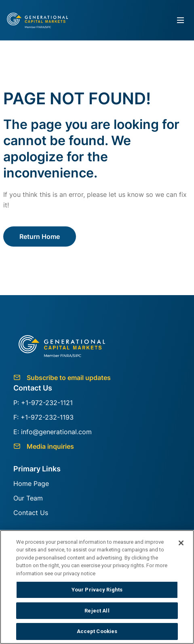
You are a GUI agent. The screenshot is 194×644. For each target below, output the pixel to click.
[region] (97, 587)
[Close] (181, 543)
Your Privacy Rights (97, 590)
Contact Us (31, 513)
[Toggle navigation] (181, 20)
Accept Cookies (97, 631)
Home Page (31, 484)
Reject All (97, 611)
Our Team (28, 498)
